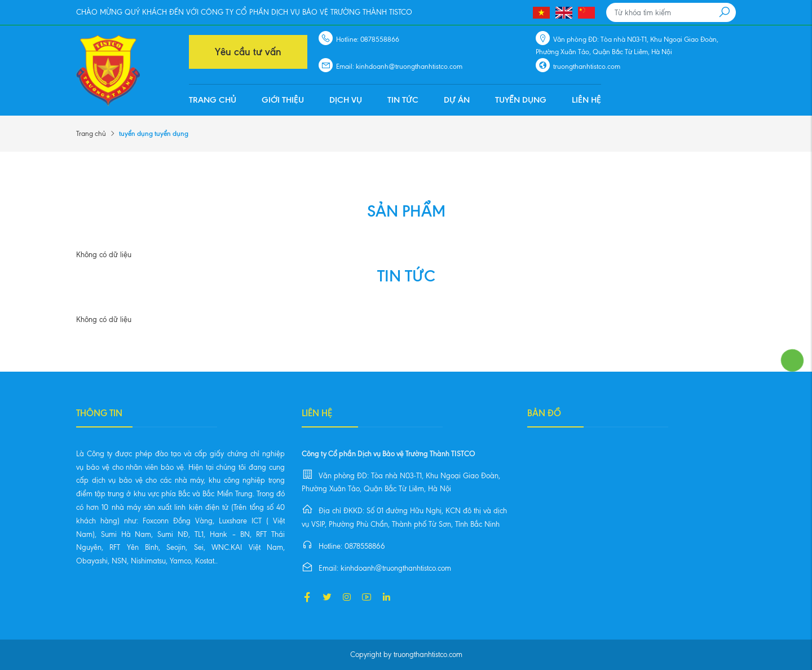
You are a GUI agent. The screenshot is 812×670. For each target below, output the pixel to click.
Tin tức (403, 100)
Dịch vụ (346, 100)
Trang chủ (213, 100)
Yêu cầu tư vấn (248, 52)
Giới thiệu (283, 100)
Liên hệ (586, 100)
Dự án (457, 100)
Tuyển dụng (521, 100)
